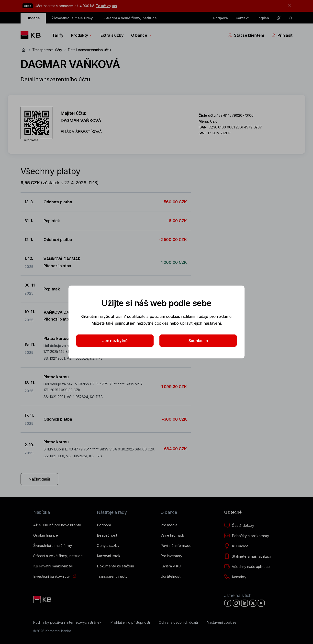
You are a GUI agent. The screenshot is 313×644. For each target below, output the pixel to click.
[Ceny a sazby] (108, 546)
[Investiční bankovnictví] (52, 576)
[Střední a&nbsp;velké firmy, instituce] (58, 556)
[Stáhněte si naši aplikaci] (247, 556)
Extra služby (112, 35)
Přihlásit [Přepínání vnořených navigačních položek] (282, 35)
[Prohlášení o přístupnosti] (130, 622)
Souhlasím (198, 341)
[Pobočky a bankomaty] (246, 536)
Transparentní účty (47, 50)
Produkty (82, 35)
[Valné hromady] (173, 535)
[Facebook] (228, 603)
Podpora (221, 18)
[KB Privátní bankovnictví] (53, 566)
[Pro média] (169, 525)
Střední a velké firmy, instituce (131, 18)
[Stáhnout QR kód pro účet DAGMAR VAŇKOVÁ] (37, 124)
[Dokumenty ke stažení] (115, 566)
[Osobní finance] (46, 535)
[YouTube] (261, 603)
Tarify (58, 35)
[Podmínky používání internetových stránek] (67, 622)
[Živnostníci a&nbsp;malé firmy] (53, 546)
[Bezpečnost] (107, 535)
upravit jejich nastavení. (201, 323)
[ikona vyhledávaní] (291, 18)
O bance (141, 35)
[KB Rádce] (236, 546)
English (263, 18)
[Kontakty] (235, 577)
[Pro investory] (171, 556)
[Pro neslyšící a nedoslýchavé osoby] (279, 18)
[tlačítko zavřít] (288, 6)
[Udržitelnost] (170, 576)
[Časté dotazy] (239, 526)
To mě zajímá (106, 6)
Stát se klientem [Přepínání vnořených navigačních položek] (246, 35)
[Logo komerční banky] (32, 35)
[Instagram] (236, 603)
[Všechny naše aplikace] (247, 567)
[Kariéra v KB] (170, 566)
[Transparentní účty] (112, 576)
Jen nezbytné (115, 341)
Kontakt (242, 18)
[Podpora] (104, 525)
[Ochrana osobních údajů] (178, 622)
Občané (33, 18)
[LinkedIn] (245, 603)
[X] (253, 603)
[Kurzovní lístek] (109, 556)
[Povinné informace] (176, 546)
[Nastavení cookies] (222, 622)
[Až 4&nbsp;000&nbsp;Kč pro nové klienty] (57, 525)
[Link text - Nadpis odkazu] (43, 599)
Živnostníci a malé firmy (72, 18)
